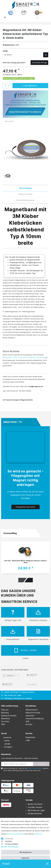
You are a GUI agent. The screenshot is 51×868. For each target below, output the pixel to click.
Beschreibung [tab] (25, 188)
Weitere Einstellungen (10, 847)
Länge (5, 51)
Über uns (5, 710)
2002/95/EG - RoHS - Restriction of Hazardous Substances (24, 357)
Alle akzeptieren (25, 852)
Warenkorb (6, 718)
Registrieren (30, 737)
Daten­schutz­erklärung (16, 834)
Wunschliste (8, 121)
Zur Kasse (5, 721)
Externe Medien (12, 844)
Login (28, 740)
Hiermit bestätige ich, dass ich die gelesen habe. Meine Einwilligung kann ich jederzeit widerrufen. (26, 769)
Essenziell (9, 839)
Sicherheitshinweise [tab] (25, 200)
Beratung (5, 713)
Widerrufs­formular (33, 713)
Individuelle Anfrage (39, 63)
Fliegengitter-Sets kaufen (25, 507)
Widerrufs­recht (32, 710)
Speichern (26, 858)
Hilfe (3, 724)
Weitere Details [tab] (25, 194)
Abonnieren (41, 764)
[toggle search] (15, 18)
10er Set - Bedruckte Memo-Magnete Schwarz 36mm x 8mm (26, 562)
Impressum (38, 834)
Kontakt (29, 724)
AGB (27, 721)
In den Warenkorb (33, 86)
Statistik (9, 841)
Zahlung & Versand (9, 716)
